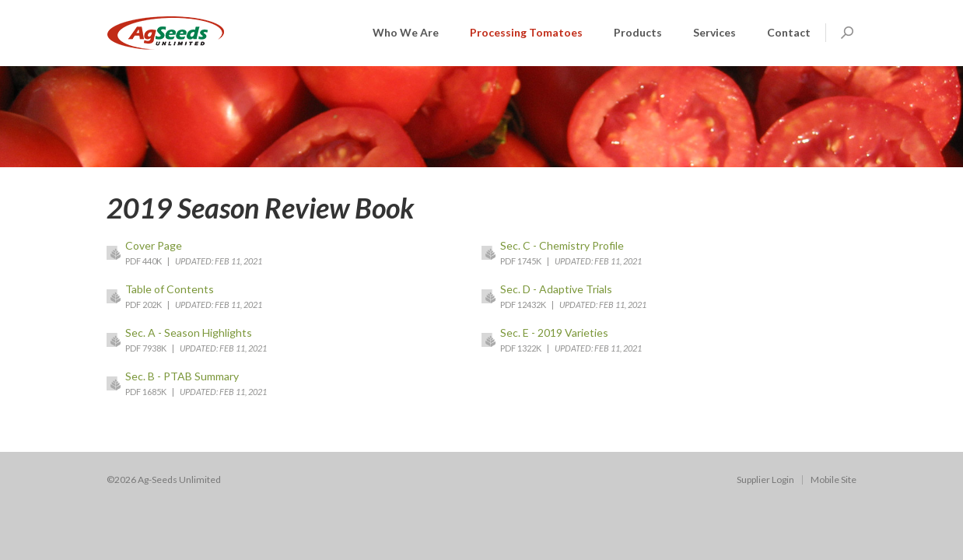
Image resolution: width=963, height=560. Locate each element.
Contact (789, 32)
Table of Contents (170, 289)
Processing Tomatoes (526, 32)
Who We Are (406, 32)
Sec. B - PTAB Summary (182, 376)
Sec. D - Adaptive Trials (556, 289)
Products (638, 32)
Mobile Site (833, 479)
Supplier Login (765, 479)
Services (714, 32)
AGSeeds (166, 33)
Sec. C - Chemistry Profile (562, 245)
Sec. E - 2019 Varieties (554, 332)
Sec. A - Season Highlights (189, 332)
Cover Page (154, 245)
